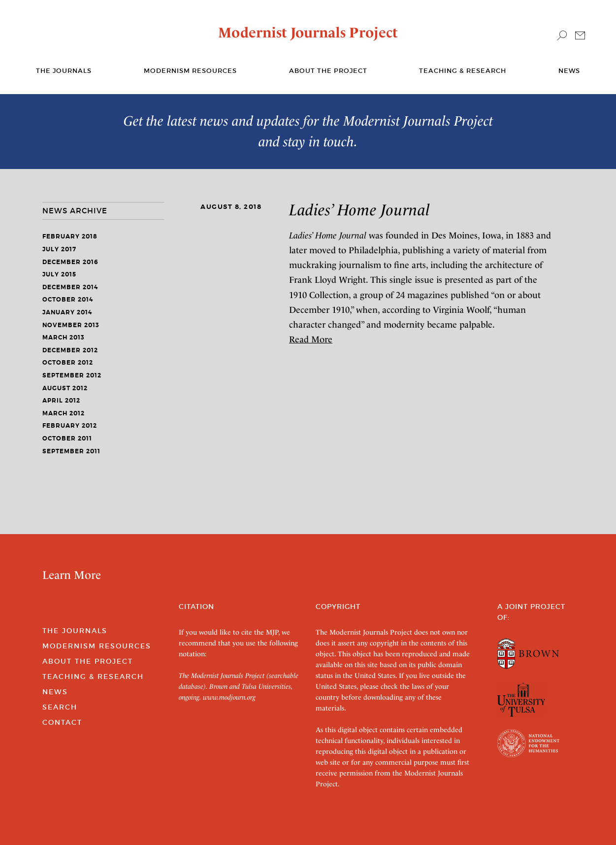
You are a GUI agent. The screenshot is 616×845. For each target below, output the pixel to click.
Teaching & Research (463, 71)
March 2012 (64, 413)
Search (60, 707)
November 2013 (71, 325)
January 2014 (67, 312)
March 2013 (64, 338)
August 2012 (65, 388)
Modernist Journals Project (308, 33)
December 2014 (70, 287)
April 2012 (61, 401)
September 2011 (71, 451)
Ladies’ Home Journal (360, 210)
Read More (311, 339)
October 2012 (68, 363)
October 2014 (68, 300)
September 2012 (72, 375)
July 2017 (59, 249)
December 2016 (70, 262)
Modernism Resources (190, 71)
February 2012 (70, 426)
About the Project (328, 71)
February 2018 (70, 237)
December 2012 (70, 350)
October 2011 (67, 439)
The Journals (75, 631)
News (569, 71)
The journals (64, 71)
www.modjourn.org (229, 697)
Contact (62, 722)
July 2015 (59, 274)
